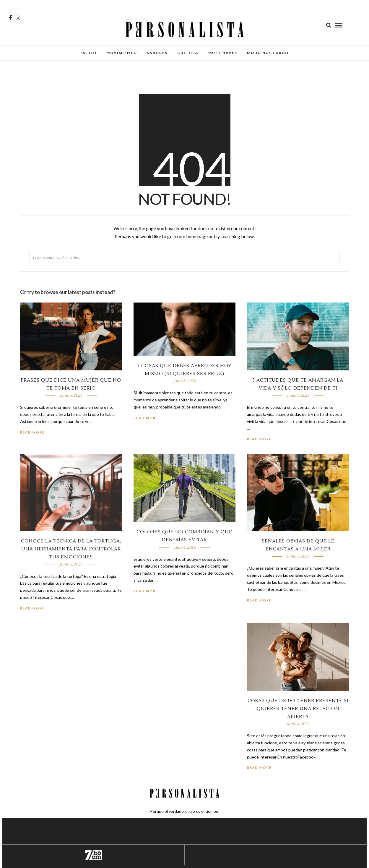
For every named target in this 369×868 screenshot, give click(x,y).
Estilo (88, 53)
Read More (259, 439)
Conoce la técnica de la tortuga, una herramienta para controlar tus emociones (71, 549)
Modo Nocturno (268, 53)
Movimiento (122, 53)
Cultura (188, 53)
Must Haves (223, 53)
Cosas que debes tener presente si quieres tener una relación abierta (298, 709)
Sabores (157, 53)
